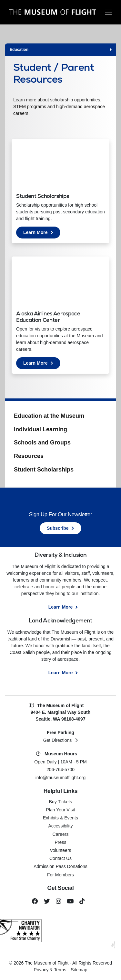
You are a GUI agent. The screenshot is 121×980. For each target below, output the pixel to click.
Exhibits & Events (60, 818)
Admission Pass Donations (60, 866)
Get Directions (58, 740)
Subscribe (58, 528)
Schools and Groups (42, 443)
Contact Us (60, 858)
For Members (60, 875)
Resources (29, 456)
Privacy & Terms (50, 970)
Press (61, 842)
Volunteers (60, 850)
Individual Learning (40, 429)
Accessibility (60, 826)
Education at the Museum (49, 416)
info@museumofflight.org (61, 778)
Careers (61, 834)
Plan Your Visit (60, 810)
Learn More (42, 234)
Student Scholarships (44, 470)
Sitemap (79, 970)
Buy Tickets (61, 802)
